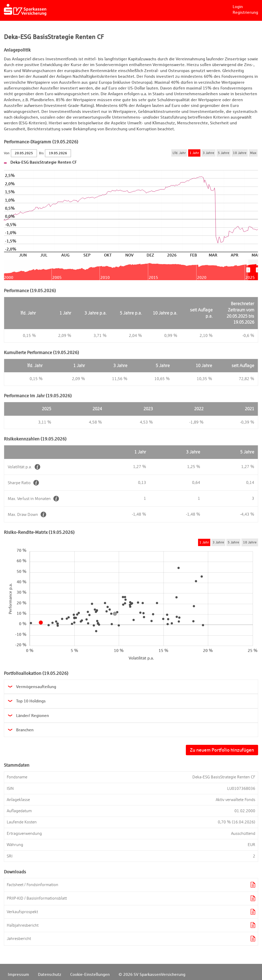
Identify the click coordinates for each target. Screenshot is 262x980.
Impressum (18, 974)
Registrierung (245, 12)
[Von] (24, 153)
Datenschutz (50, 974)
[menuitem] (253, 270)
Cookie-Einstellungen (90, 974)
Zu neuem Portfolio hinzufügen (222, 750)
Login (238, 7)
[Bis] (58, 153)
